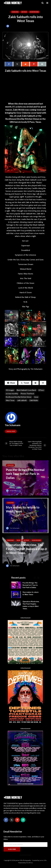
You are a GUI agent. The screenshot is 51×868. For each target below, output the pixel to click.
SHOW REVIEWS (34, 12)
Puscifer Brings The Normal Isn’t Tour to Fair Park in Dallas (30, 585)
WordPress (29, 863)
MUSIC (19, 540)
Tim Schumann (13, 26)
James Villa (11, 491)
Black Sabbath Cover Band (26, 390)
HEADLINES (15, 12)
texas (36, 397)
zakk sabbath (22, 400)
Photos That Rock (27, 394)
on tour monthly (12, 394)
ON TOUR (24, 12)
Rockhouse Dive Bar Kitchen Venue (19, 397)
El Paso (41, 390)
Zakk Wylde (34, 400)
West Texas (10, 400)
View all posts (11, 431)
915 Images (10, 390)
